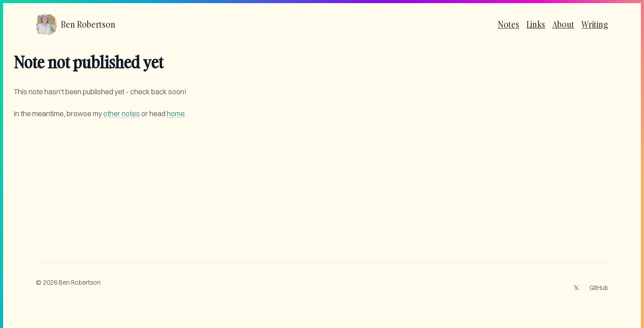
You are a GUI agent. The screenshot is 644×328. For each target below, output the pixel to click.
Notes (508, 24)
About (563, 24)
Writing (595, 24)
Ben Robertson (80, 282)
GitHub (599, 288)
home (176, 114)
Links (536, 24)
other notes (122, 114)
